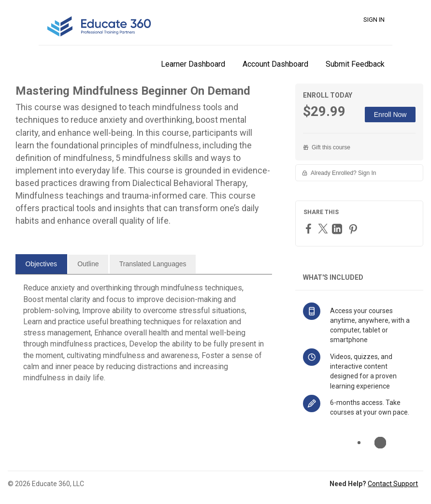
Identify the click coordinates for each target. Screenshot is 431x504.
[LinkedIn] (338, 229)
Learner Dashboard (193, 64)
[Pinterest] (354, 229)
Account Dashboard (275, 64)
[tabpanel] (144, 337)
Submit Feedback (355, 64)
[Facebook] (310, 228)
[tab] (41, 264)
